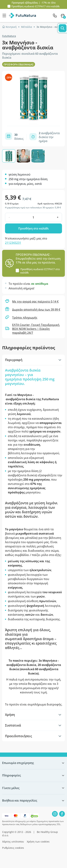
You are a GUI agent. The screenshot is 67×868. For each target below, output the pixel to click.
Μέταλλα (27, 27)
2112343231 (13, 243)
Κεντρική (9, 27)
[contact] (55, 16)
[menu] (5, 16)
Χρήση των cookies (38, 842)
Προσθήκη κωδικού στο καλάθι (35, 6)
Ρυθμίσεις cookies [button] (13, 848)
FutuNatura (9, 36)
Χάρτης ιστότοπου (13, 842)
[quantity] (33, 217)
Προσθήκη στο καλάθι (33, 228)
